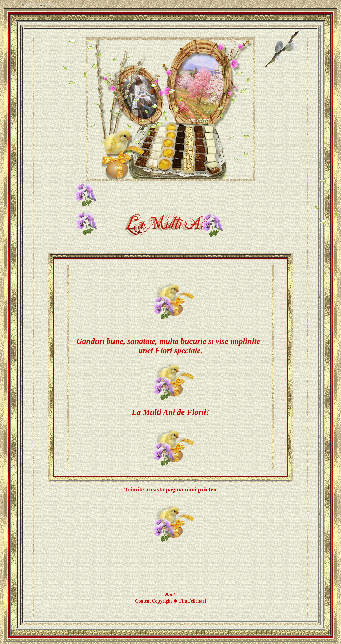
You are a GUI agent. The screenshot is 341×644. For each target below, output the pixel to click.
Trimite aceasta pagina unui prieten (170, 489)
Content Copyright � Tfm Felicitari (171, 601)
